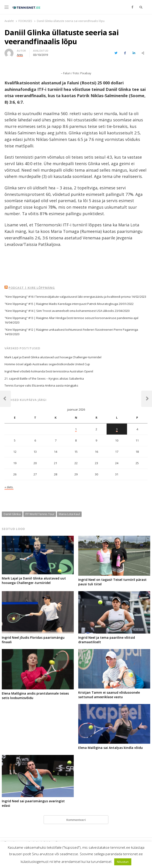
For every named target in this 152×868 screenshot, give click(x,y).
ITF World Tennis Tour (40, 514)
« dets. (9, 487)
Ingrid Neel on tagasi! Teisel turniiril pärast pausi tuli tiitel (112, 582)
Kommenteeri (76, 820)
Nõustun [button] (123, 862)
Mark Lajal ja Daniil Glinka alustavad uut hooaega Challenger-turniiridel (53, 357)
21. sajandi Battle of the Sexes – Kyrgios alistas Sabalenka (44, 378)
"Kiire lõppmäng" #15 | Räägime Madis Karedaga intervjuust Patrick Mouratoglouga (61, 304)
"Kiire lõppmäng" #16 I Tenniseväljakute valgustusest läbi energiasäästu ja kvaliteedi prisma (68, 297)
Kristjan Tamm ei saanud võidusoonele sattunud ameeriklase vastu (109, 695)
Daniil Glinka (12, 514)
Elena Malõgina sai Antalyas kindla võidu (111, 748)
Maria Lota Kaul (69, 514)
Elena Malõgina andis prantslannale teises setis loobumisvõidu (35, 696)
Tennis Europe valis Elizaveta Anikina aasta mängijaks (41, 385)
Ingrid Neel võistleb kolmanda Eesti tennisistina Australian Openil (49, 371)
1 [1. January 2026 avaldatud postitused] (76, 429)
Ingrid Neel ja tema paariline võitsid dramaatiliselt (107, 640)
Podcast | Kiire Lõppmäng (32, 288)
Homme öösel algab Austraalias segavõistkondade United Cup (47, 364)
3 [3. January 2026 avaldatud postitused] (117, 429)
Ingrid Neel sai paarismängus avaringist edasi (33, 803)
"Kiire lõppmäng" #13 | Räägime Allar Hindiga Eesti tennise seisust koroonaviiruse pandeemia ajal (71, 318)
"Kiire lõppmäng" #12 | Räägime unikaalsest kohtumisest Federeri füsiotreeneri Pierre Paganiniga (71, 330)
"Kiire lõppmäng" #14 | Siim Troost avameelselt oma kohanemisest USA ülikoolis (59, 311)
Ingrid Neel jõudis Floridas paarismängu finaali (33, 640)
